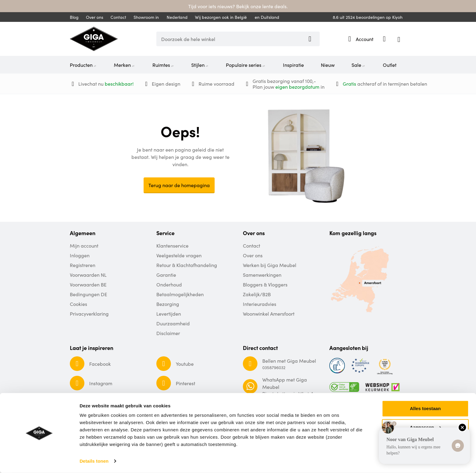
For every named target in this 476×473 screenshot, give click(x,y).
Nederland (174, 17)
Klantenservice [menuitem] (172, 245)
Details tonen (94, 461)
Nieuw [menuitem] (328, 65)
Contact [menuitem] (252, 245)
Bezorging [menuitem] (168, 304)
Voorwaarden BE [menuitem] (88, 284)
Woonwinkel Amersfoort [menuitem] (269, 314)
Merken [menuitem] (124, 65)
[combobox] (238, 39)
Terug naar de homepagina (179, 185)
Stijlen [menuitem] (200, 65)
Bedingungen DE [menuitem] (88, 294)
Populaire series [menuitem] (246, 65)
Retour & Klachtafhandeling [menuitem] (187, 265)
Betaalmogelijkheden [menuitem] (180, 294)
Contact (118, 17)
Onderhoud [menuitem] (169, 284)
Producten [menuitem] (83, 65)
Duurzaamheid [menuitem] (173, 323)
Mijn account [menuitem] (84, 245)
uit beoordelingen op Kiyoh (368, 17)
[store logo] (94, 39)
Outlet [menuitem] (390, 65)
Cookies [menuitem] (78, 304)
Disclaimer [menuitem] (168, 333)
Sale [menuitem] (359, 65)
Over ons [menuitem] (253, 255)
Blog (74, 17)
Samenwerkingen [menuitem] (262, 275)
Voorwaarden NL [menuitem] (88, 275)
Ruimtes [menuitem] (163, 65)
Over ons (95, 17)
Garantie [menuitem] (166, 275)
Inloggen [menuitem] (80, 255)
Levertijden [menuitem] (169, 314)
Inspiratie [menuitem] (293, 65)
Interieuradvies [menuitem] (260, 304)
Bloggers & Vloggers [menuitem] (265, 284)
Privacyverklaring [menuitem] (89, 314)
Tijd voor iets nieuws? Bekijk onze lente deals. (238, 6)
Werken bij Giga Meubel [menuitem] (270, 265)
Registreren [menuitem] (83, 265)
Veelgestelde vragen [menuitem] (179, 255)
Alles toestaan (425, 408)
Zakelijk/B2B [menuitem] (257, 294)
